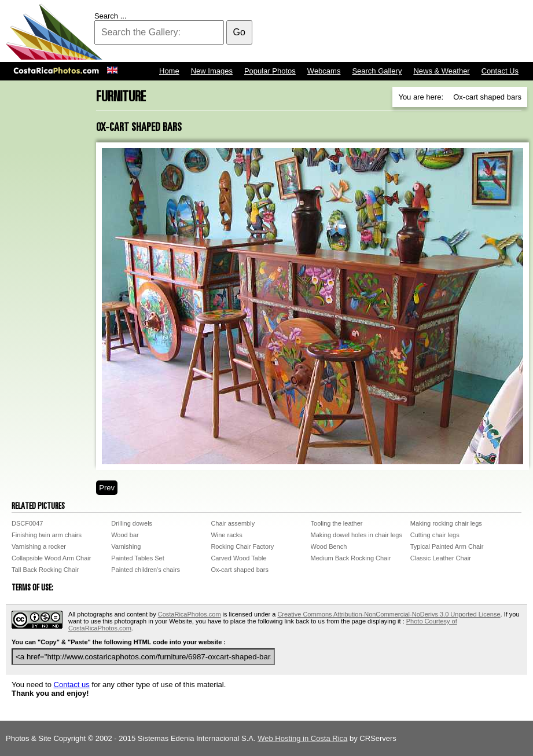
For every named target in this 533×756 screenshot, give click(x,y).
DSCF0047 (27, 523)
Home (169, 71)
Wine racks (226, 535)
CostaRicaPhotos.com (190, 614)
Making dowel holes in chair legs (356, 535)
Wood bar (125, 535)
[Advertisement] (317, 32)
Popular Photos (270, 71)
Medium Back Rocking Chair (351, 558)
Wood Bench (329, 546)
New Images (212, 71)
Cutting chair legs (435, 535)
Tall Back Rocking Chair (45, 570)
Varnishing (126, 546)
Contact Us (500, 71)
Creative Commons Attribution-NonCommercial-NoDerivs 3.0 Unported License (389, 614)
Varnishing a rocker (39, 546)
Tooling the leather (337, 523)
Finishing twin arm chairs (47, 535)
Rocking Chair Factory (242, 546)
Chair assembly (233, 523)
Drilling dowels (132, 523)
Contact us (72, 685)
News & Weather (441, 71)
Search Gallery (377, 71)
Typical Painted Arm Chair (447, 546)
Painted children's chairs (146, 570)
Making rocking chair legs (446, 523)
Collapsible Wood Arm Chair (51, 558)
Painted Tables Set (138, 558)
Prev (107, 488)
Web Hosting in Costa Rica (302, 738)
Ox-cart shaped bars (240, 570)
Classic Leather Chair (441, 558)
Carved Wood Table (238, 558)
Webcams (324, 71)
